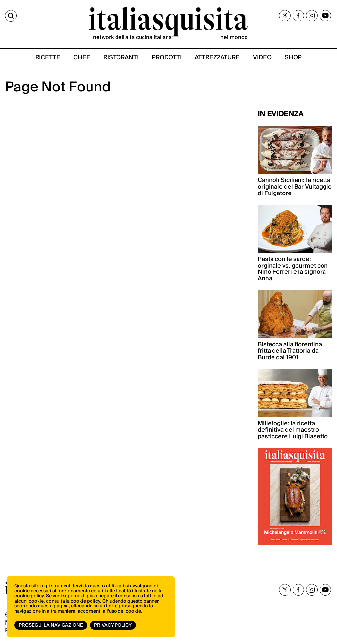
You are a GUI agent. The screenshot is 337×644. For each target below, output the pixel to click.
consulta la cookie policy (73, 601)
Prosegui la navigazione (51, 625)
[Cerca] (11, 16)
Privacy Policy (113, 625)
